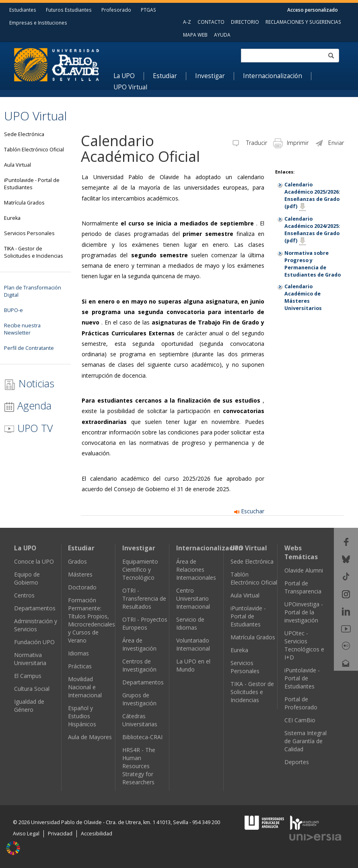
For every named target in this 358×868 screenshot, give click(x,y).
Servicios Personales (245, 667)
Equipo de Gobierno (27, 578)
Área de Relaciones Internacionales (196, 569)
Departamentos (35, 608)
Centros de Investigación (139, 665)
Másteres (80, 574)
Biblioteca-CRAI (142, 737)
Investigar (210, 76)
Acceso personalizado (313, 10)
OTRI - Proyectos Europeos (145, 623)
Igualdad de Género (29, 706)
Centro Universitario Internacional (193, 598)
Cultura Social (32, 689)
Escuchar (249, 511)
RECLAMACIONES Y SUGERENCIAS (303, 22)
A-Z (187, 22)
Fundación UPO (34, 642)
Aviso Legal (26, 834)
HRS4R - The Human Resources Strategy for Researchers (139, 766)
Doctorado (82, 587)
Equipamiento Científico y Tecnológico (140, 569)
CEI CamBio (300, 720)
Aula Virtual (245, 595)
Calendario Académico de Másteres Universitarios (303, 297)
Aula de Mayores (90, 737)
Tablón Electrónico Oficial (254, 578)
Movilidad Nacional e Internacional (85, 687)
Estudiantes (23, 10)
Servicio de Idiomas (190, 623)
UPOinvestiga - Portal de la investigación (304, 612)
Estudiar (165, 76)
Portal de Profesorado (301, 703)
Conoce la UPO (34, 561)
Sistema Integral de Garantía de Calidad (306, 741)
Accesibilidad (97, 834)
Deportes (297, 762)
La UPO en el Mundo (193, 665)
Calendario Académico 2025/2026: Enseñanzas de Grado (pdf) (312, 195)
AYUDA (222, 35)
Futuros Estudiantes (69, 10)
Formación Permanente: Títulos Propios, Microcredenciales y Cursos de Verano (92, 620)
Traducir (249, 143)
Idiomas (78, 653)
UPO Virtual (130, 87)
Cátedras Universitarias (140, 720)
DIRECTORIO (245, 22)
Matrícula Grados (253, 637)
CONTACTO (211, 22)
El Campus (28, 676)
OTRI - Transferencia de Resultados (144, 598)
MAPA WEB (195, 35)
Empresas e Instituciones (38, 23)
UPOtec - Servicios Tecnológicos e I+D (304, 645)
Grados (77, 561)
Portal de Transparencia (303, 587)
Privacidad (60, 834)
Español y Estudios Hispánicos (82, 716)
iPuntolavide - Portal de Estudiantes (248, 616)
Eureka (239, 650)
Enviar (329, 143)
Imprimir (291, 143)
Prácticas (80, 666)
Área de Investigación (139, 644)
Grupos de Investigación (139, 699)
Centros (24, 595)
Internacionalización (273, 76)
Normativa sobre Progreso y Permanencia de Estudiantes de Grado (313, 264)
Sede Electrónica (252, 561)
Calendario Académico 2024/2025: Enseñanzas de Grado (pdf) (312, 230)
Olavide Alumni (304, 570)
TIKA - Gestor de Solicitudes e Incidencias (252, 692)
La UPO (124, 76)
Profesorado (116, 10)
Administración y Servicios (36, 625)
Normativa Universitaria (30, 659)
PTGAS (148, 10)
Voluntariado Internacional (193, 644)
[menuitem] (129, 76)
